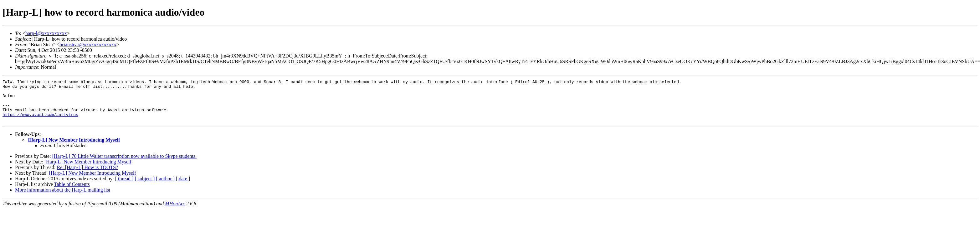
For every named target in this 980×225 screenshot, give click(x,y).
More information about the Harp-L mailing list (63, 198)
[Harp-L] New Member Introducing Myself (74, 148)
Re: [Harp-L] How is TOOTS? (87, 176)
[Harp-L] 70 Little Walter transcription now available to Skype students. (124, 165)
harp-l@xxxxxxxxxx (46, 33)
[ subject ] (145, 187)
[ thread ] (124, 187)
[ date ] (183, 187)
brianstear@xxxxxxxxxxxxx (88, 45)
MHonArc (175, 212)
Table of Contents (72, 193)
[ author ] (165, 187)
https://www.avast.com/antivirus (40, 122)
